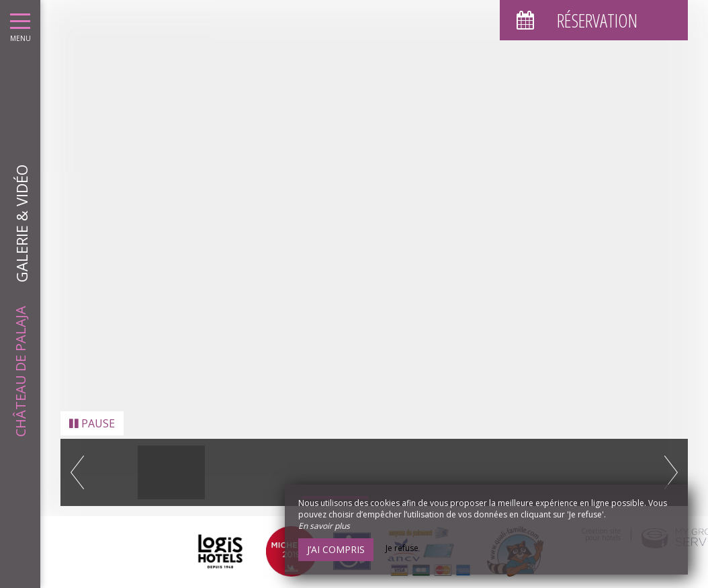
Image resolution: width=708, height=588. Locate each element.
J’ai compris (336, 549)
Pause (92, 415)
